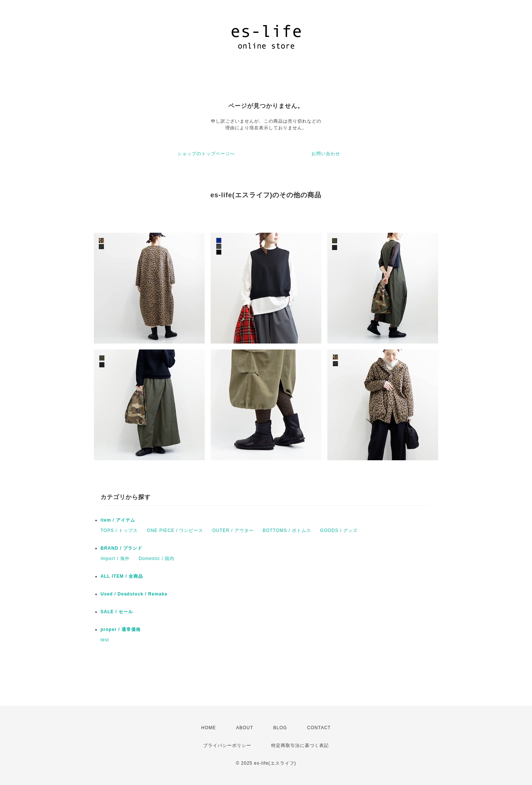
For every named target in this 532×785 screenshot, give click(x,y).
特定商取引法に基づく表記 (300, 745)
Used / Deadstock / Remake (134, 594)
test (105, 640)
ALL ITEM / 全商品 (122, 576)
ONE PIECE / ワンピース (175, 530)
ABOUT (245, 728)
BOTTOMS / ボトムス (287, 530)
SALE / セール (117, 612)
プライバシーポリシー (227, 745)
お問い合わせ (326, 154)
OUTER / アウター (233, 530)
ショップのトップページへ (206, 154)
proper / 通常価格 (121, 629)
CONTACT (319, 728)
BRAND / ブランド (121, 548)
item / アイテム (118, 520)
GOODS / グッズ (339, 530)
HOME (209, 728)
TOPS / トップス (119, 530)
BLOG (280, 728)
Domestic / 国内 (156, 559)
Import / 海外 (115, 559)
